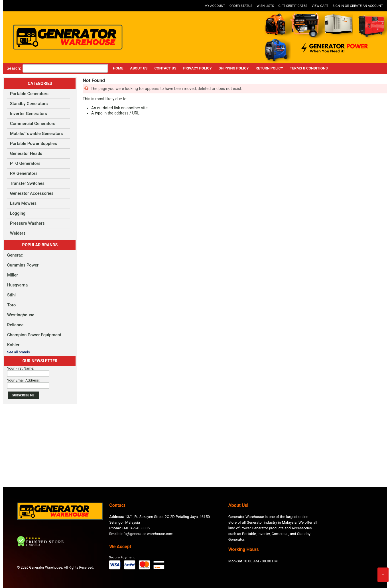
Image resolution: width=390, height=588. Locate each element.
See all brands (19, 352)
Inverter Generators (29, 114)
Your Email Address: (23, 380)
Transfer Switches (27, 183)
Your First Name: (21, 368)
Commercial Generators (33, 124)
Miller (13, 275)
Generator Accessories (32, 193)
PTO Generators (25, 163)
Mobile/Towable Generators (36, 134)
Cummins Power (23, 265)
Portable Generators (29, 94)
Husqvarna (17, 285)
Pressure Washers (27, 223)
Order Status (241, 6)
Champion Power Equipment (34, 335)
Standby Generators (29, 104)
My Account (215, 6)
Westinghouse (21, 315)
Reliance (15, 325)
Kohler (13, 345)
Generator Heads (26, 153)
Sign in (338, 6)
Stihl (11, 295)
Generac (15, 255)
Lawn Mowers (23, 203)
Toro (11, 305)
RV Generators (24, 173)
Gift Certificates (293, 6)
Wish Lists (265, 6)
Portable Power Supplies (33, 144)
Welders (18, 233)
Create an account (366, 6)
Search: (14, 68)
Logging (18, 213)
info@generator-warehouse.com (141, 534)
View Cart (320, 6)
